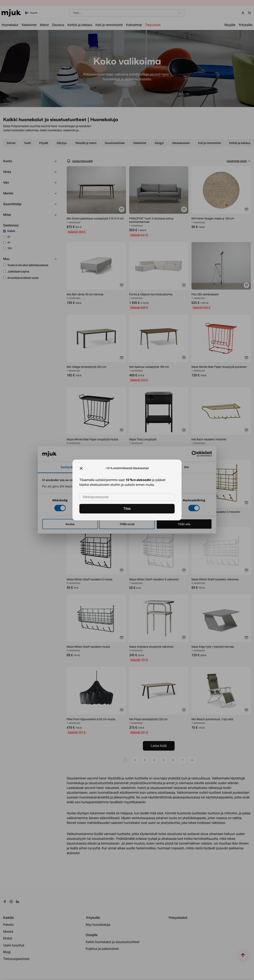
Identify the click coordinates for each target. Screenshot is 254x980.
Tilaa (127, 509)
